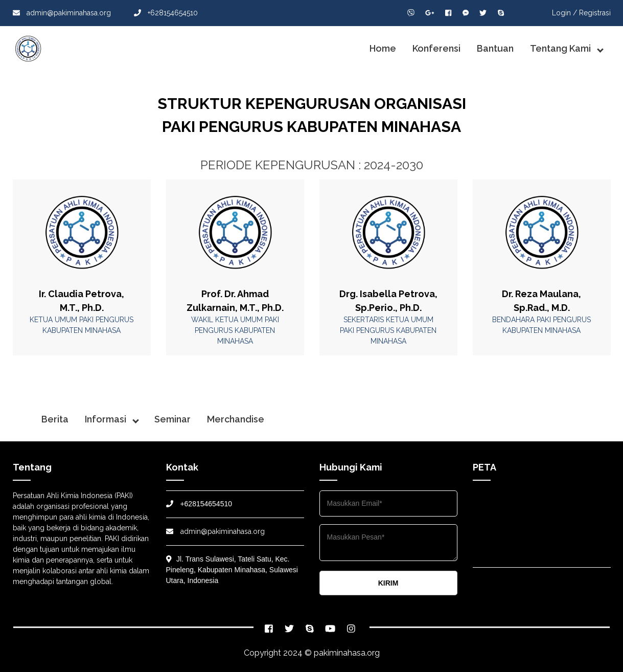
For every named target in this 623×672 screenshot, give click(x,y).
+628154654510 (166, 13)
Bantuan (495, 48)
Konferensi (436, 48)
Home (383, 48)
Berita (55, 419)
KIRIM (388, 583)
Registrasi (595, 13)
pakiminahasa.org (347, 653)
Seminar (172, 419)
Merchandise (236, 419)
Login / (564, 13)
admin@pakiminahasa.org (62, 13)
